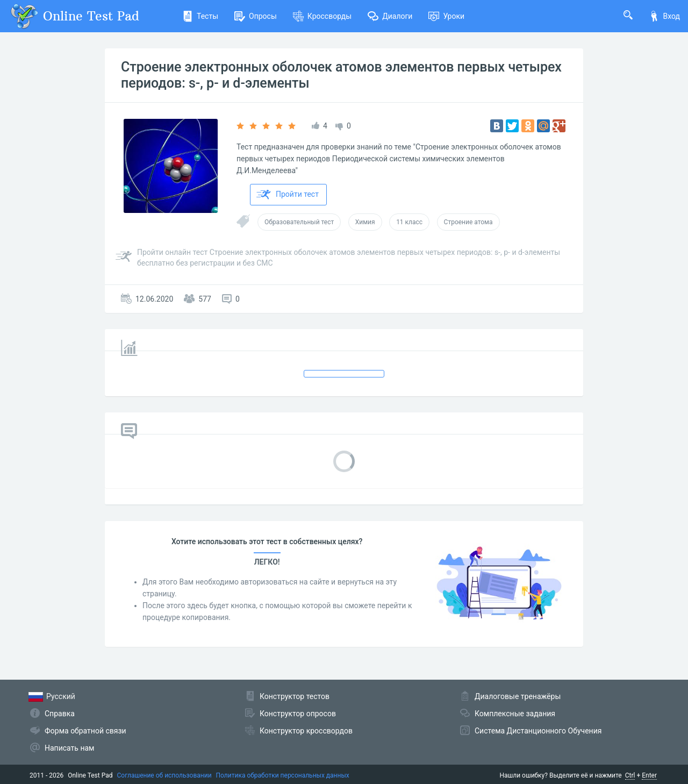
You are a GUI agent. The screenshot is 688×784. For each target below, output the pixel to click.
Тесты (200, 16)
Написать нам (69, 748)
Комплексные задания (515, 714)
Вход (664, 16)
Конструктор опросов (298, 714)
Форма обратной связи (85, 731)
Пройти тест (288, 195)
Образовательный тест (299, 222)
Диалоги (390, 16)
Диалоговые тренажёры (518, 696)
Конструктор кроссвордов (306, 731)
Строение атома (468, 222)
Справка (60, 714)
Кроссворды (322, 16)
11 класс (409, 222)
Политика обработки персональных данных (283, 775)
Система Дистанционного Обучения (538, 731)
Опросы (256, 16)
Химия (365, 222)
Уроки (446, 16)
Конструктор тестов (295, 696)
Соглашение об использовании (164, 775)
